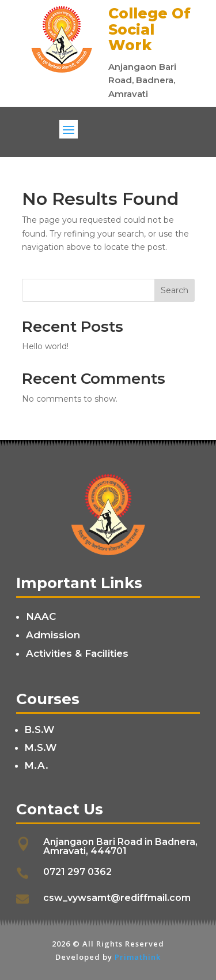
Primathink (138, 957)
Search (175, 290)
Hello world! (45, 346)
